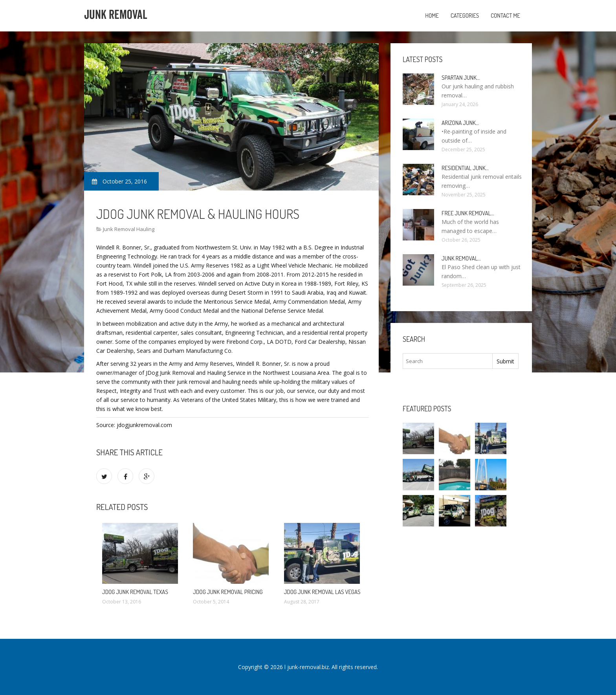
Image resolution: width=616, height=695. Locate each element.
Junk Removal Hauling (129, 229)
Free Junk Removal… (468, 213)
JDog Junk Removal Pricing (228, 592)
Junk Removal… (461, 258)
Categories (465, 16)
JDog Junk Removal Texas (135, 592)
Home (432, 16)
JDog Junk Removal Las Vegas (322, 592)
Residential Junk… (465, 168)
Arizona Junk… (460, 123)
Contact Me (505, 16)
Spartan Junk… (461, 78)
